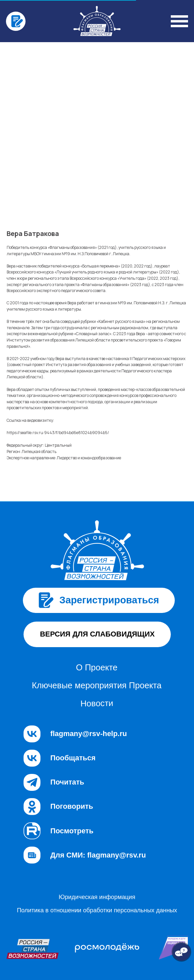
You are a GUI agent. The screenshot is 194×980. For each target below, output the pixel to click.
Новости (97, 703)
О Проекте (97, 667)
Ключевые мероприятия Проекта (97, 685)
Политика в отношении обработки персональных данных (97, 910)
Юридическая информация (97, 897)
